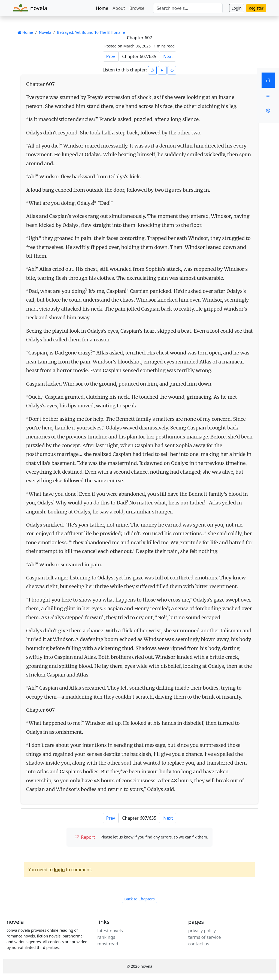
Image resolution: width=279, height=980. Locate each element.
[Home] (268, 80)
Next (168, 56)
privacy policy (202, 931)
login (59, 870)
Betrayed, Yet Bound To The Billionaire (91, 32)
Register (256, 8)
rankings (106, 937)
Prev (111, 56)
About (119, 8)
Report (85, 837)
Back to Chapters (139, 899)
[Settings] (268, 111)
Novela (45, 32)
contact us (199, 944)
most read (108, 944)
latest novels (110, 931)
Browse (137, 8)
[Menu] (268, 95)
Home (102, 8)
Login (237, 8)
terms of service (205, 937)
